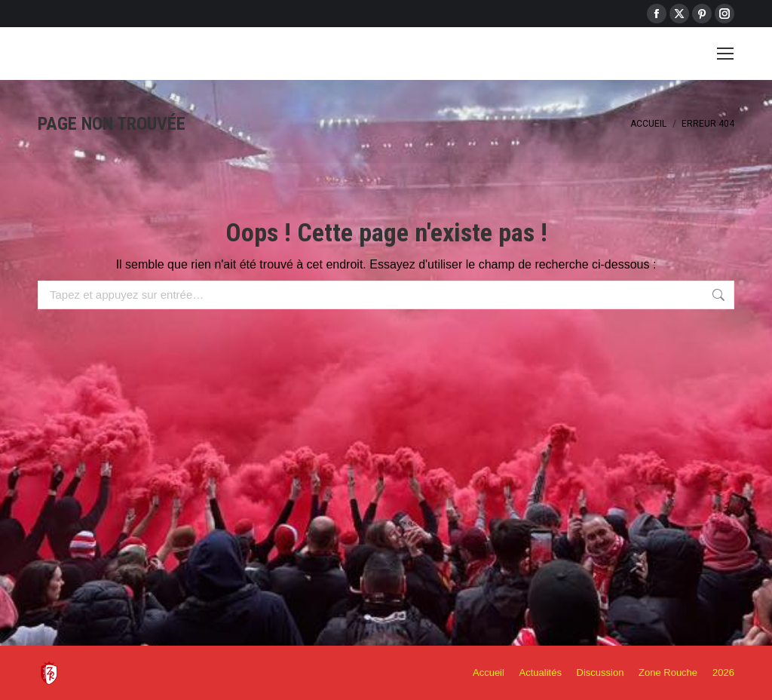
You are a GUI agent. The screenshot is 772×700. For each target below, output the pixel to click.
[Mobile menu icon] (725, 54)
